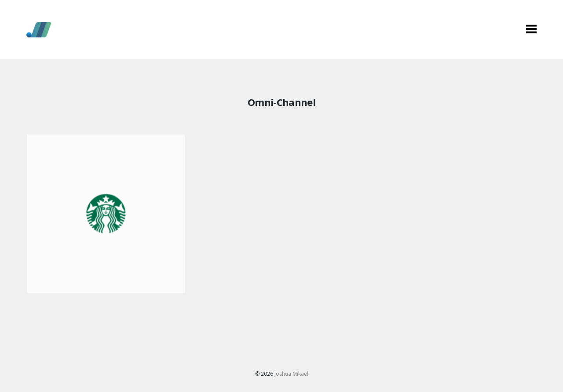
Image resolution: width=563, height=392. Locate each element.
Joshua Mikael (291, 374)
